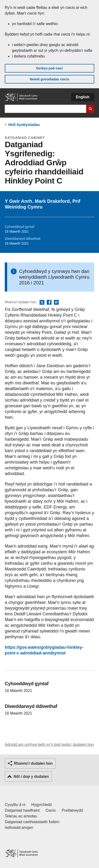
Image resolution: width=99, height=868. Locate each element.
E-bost (56, 303)
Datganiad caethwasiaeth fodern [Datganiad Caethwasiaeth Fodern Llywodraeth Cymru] (32, 822)
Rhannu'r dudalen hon (33, 763)
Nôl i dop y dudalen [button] (31, 776)
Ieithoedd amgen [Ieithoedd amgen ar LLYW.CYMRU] (19, 828)
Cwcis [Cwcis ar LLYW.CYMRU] (51, 810)
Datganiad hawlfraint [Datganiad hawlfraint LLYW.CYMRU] (22, 810)
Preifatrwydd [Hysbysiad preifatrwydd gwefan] (72, 810)
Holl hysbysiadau (24, 125)
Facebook (49, 303)
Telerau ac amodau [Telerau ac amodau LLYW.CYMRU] (21, 816)
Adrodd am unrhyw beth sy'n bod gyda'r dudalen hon (49, 745)
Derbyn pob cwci (49, 68)
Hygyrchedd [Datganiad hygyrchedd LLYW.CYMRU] (41, 805)
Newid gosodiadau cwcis (50, 79)
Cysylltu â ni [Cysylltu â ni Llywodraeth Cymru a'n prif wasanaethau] (15, 805)
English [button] (83, 97)
